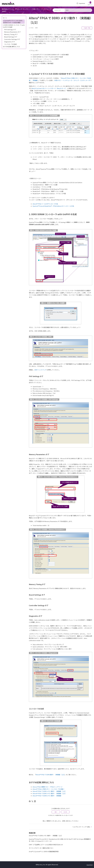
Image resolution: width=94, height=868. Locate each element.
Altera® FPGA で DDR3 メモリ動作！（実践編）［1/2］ (49, 791)
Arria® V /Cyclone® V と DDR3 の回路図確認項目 (44, 851)
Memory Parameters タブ (12, 32)
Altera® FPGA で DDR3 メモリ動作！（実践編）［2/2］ (49, 793)
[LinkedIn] (35, 801)
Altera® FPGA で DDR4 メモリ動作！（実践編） (47, 796)
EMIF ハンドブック (40, 370)
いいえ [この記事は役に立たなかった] (65, 812)
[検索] (78, 10)
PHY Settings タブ (10, 30)
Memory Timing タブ (11, 34)
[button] (90, 3)
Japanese (90, 865)
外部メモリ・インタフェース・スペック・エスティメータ (72, 80)
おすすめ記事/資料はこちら (11, 47)
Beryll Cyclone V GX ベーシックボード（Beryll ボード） (49, 88)
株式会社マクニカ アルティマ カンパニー (16, 9)
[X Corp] (32, 801)
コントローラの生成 (10, 44)
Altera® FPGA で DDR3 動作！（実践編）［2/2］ (50, 775)
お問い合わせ (66, 821)
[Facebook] (30, 801)
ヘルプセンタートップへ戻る (82, 827)
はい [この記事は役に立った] (56, 812)
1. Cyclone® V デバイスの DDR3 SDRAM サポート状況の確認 (13, 22)
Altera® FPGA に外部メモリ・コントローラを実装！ (49, 789)
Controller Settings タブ (12, 39)
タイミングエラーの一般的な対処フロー (41, 848)
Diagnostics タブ (10, 42)
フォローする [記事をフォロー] (87, 28)
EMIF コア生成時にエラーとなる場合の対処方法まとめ (46, 845)
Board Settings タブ (11, 37)
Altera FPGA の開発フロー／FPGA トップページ (47, 787)
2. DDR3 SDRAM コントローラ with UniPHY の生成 (14, 26)
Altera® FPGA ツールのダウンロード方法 (45, 204)
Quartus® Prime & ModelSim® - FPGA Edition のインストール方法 (53, 206)
